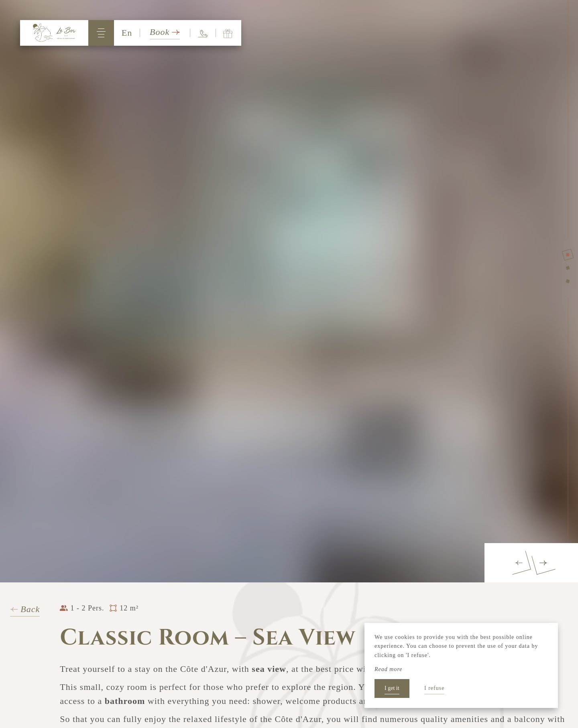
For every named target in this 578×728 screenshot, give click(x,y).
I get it (392, 688)
